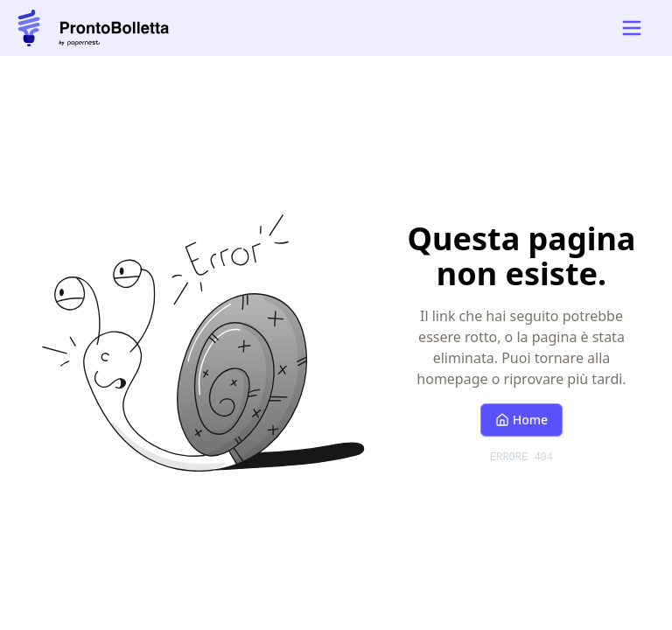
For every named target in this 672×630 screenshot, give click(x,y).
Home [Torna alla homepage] (521, 420)
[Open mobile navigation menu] (632, 28)
